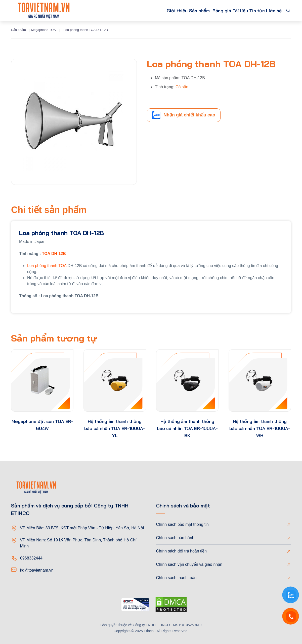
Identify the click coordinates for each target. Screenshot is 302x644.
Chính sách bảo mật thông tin (182, 524)
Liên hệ (272, 11)
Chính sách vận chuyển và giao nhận (189, 564)
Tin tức (251, 11)
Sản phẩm (176, 11)
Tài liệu (230, 11)
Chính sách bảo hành (175, 538)
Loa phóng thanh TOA (47, 266)
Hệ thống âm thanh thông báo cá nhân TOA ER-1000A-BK (187, 428)
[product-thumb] (42, 380)
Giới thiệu (148, 11)
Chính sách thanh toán (176, 578)
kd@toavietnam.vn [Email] (37, 570)
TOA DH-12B (54, 254)
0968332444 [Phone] (31, 558)
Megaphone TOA (43, 30)
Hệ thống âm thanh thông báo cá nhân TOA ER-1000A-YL (115, 428)
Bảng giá (208, 11)
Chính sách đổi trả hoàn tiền (181, 551)
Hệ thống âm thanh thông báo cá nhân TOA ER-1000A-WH (260, 428)
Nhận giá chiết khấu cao (184, 115)
